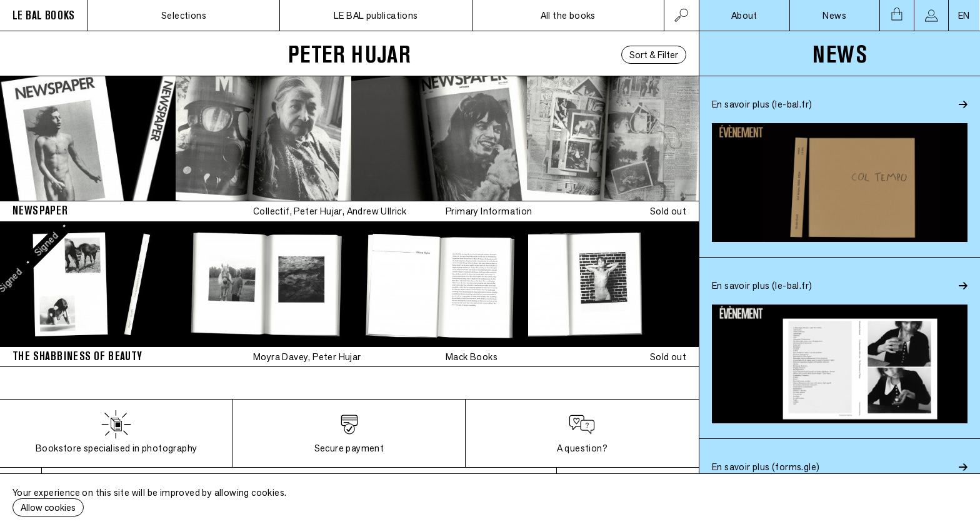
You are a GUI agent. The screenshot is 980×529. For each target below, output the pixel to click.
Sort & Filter (654, 55)
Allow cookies (48, 507)
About (744, 15)
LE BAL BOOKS (44, 15)
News (834, 15)
